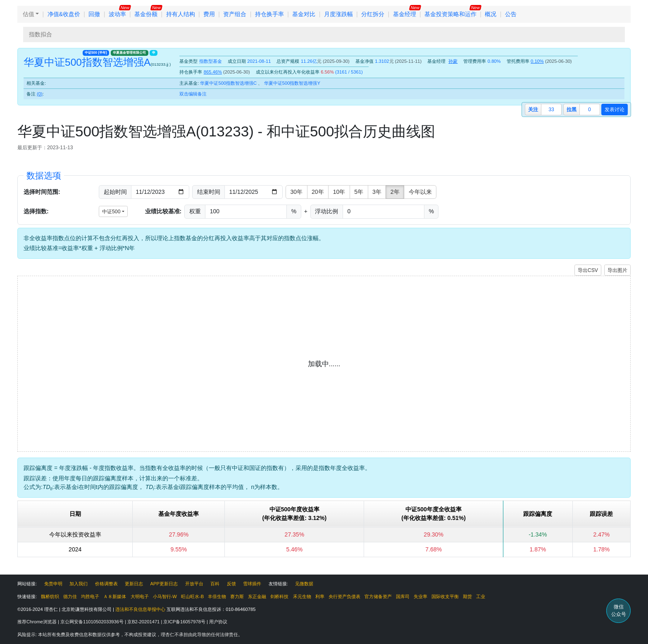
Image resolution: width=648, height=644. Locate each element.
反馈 (231, 584)
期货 (467, 596)
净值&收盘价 (64, 14)
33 (551, 110)
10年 (339, 192)
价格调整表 (106, 584)
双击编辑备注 (193, 94)
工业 (481, 596)
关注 (533, 110)
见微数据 (304, 584)
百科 (215, 584)
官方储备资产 (378, 596)
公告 (511, 14)
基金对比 (304, 14)
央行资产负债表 (344, 596)
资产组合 (235, 14)
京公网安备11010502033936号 (93, 622)
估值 (29, 14)
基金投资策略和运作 (450, 14)
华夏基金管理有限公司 (129, 52)
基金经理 (405, 14)
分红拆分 (373, 14)
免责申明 (53, 584)
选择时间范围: (42, 192)
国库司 (403, 596)
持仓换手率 (269, 14)
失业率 (420, 596)
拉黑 (572, 110)
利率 (320, 596)
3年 (377, 192)
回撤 (94, 14)
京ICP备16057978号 (185, 622)
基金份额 (146, 14)
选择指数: (36, 211)
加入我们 (79, 584)
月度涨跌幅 (338, 14)
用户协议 (218, 622)
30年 (297, 192)
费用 (209, 14)
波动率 (117, 14)
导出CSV (588, 270)
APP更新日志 (164, 584)
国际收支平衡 (445, 596)
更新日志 (134, 584)
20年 (318, 192)
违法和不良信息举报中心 (140, 609)
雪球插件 (252, 584)
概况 (491, 14)
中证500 (96, 52)
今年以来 (420, 192)
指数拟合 (40, 34)
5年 (359, 192)
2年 (395, 192)
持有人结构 (181, 14)
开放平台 (194, 584)
